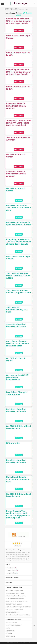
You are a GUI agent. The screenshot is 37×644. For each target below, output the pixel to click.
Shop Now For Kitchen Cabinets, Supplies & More (19, 291)
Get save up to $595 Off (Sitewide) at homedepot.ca (17, 377)
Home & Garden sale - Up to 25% (18, 88)
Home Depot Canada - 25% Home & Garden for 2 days (18, 479)
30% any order (13, 443)
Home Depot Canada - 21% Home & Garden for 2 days (18, 208)
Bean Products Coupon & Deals (15, 599)
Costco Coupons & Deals (13, 612)
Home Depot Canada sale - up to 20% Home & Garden (19, 224)
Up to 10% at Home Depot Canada (18, 37)
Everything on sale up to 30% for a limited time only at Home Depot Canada (19, 72)
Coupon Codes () (13, 570)
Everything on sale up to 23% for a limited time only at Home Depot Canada (19, 242)
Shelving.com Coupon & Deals (14, 610)
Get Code (19, 200)
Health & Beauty (10, 636)
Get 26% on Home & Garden (16, 190)
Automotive (9, 633)
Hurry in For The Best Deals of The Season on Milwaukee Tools (17, 344)
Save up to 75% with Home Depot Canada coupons (16, 174)
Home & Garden (14, 9)
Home (6, 9)
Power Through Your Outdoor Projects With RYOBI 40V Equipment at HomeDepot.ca (18, 514)
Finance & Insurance (11, 623)
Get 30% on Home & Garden (16, 359)
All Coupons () (12, 568)
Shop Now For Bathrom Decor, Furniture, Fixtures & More (18, 276)
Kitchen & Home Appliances (13, 625)
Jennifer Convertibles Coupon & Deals (16, 601)
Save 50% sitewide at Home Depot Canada (16, 410)
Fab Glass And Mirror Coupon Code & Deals (18, 607)
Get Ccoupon (19, 31)
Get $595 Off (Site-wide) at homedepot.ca (19, 427)
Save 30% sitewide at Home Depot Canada (16, 325)
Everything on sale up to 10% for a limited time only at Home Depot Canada (19, 21)
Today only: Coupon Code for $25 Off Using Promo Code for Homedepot (18, 123)
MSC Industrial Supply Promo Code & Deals (18, 615)
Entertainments (10, 631)
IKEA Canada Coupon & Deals (14, 590)
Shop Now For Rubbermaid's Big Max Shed (17, 310)
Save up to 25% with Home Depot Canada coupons (16, 106)
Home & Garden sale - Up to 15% (18, 54)
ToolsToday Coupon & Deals (14, 604)
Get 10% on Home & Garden (16, 156)
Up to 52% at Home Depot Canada (18, 258)
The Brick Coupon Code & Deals (15, 593)
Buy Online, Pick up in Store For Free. (17, 393)
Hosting (8, 628)
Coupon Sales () (12, 573)
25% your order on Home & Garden (18, 139)
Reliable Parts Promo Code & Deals (16, 596)
